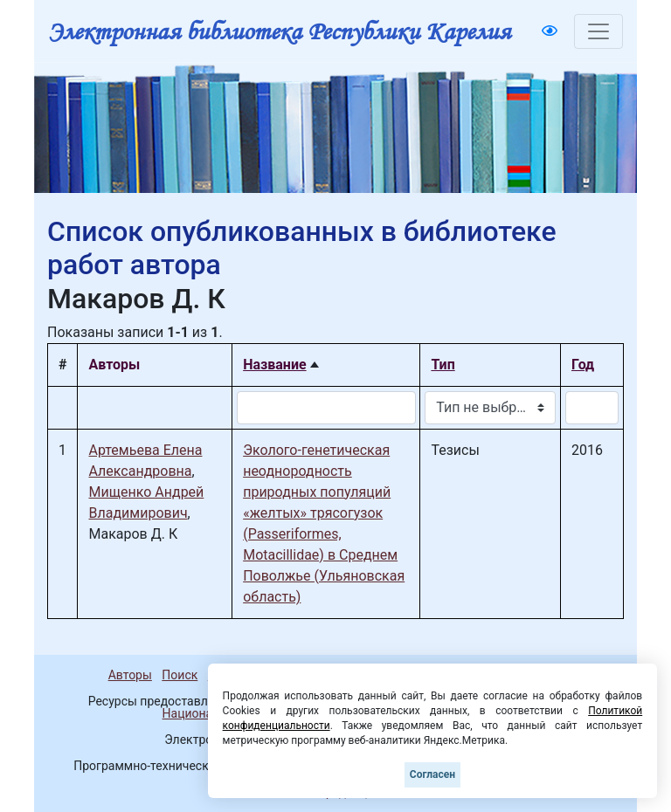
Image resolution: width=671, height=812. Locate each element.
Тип (443, 365)
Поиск (180, 675)
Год (583, 365)
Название (274, 365)
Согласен (432, 774)
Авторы (130, 675)
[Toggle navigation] (598, 31)
